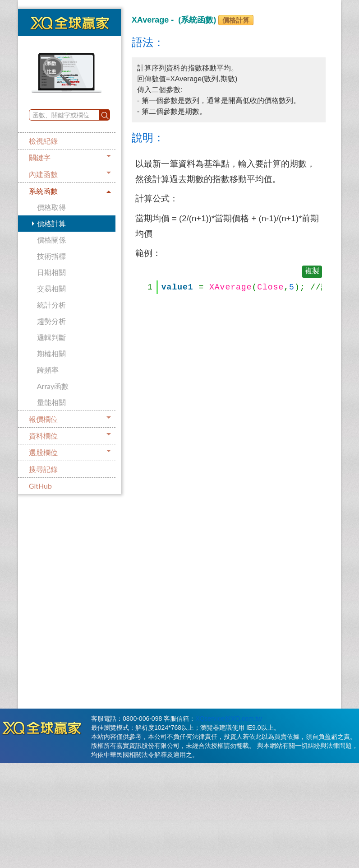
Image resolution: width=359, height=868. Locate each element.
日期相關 (51, 272)
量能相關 (51, 402)
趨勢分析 (51, 321)
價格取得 (51, 207)
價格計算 (51, 223)
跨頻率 (48, 370)
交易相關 (51, 288)
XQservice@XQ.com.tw (228, 719)
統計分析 (51, 305)
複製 (312, 271)
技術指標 (51, 256)
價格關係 (51, 240)
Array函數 (53, 386)
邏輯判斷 (51, 337)
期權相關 (51, 353)
